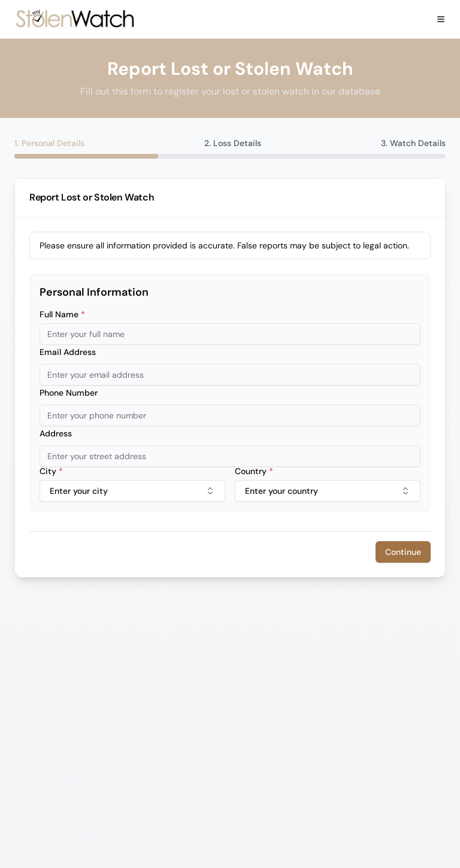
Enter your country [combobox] (328, 491)
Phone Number (69, 393)
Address (56, 433)
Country (254, 471)
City (51, 471)
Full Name (62, 314)
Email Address (68, 352)
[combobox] (132, 491)
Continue (403, 552)
